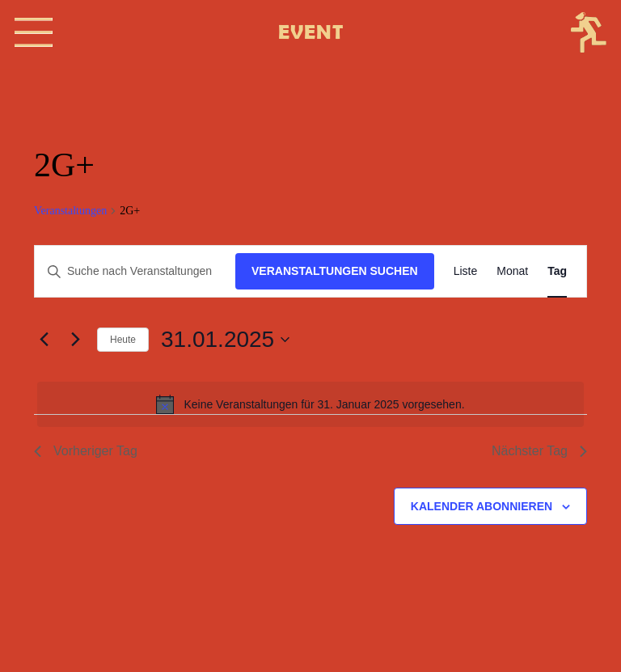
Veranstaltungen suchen (335, 271)
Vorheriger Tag (86, 451)
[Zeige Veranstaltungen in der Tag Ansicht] (557, 271)
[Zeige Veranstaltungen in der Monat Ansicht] (512, 271)
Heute (123, 340)
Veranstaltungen (70, 211)
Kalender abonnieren (482, 506)
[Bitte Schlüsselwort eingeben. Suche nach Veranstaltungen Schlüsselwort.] (135, 271)
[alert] (310, 404)
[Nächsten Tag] (75, 340)
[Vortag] (44, 340)
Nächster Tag (539, 451)
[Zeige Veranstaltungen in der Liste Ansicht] (466, 271)
